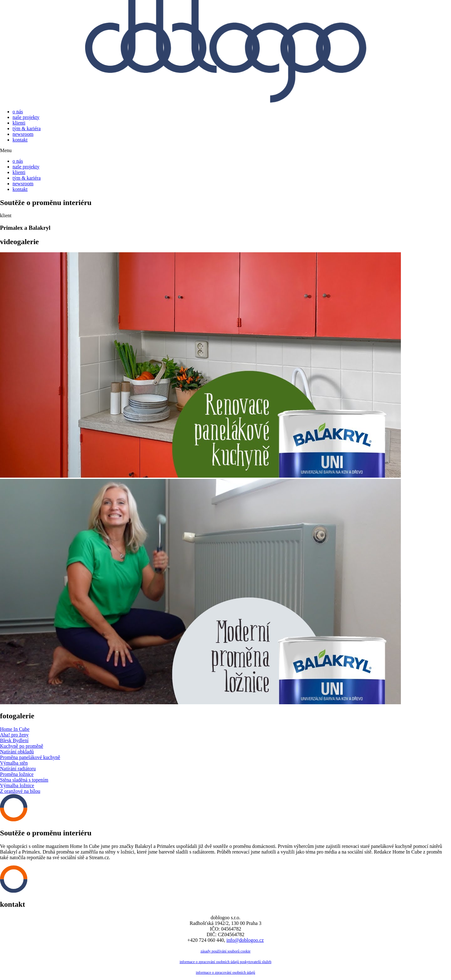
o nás (18, 112)
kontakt (20, 140)
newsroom (23, 134)
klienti (19, 123)
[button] (225, 151)
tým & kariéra (27, 128)
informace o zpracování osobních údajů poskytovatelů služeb (225, 962)
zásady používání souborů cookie (225, 951)
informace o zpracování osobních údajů (225, 972)
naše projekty (26, 117)
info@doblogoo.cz (245, 940)
